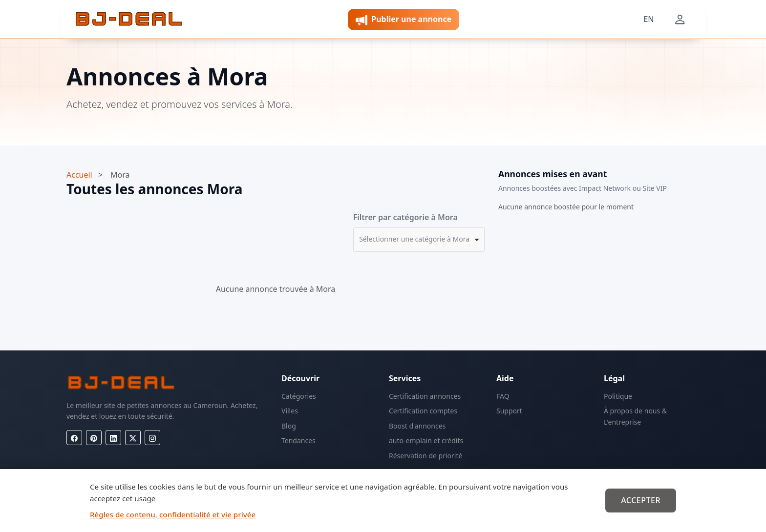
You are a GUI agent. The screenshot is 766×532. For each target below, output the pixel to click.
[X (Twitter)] (133, 438)
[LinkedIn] (113, 438)
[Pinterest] (94, 438)
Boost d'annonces (417, 426)
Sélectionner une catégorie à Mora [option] (414, 239)
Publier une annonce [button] (404, 20)
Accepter (641, 500)
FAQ (503, 396)
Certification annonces (425, 396)
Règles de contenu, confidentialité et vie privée (173, 514)
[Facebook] (74, 438)
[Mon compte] (680, 20)
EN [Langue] (649, 19)
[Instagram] (152, 438)
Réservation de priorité (426, 456)
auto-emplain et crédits (426, 440)
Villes (290, 411)
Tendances (298, 440)
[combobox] (419, 240)
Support (509, 411)
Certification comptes (423, 411)
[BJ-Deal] (129, 20)
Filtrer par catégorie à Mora (405, 217)
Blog (289, 426)
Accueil (79, 175)
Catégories (299, 396)
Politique (618, 396)
